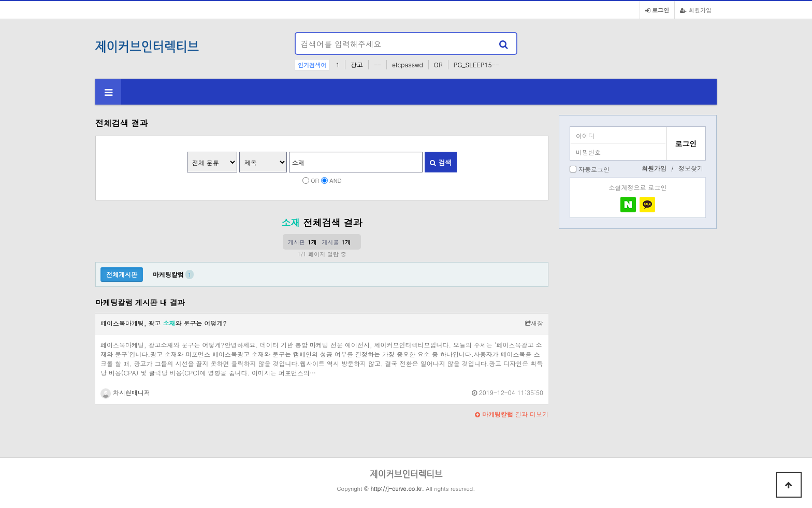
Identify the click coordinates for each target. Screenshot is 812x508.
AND (335, 180)
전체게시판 (122, 274)
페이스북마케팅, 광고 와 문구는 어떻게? (164, 323)
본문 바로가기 (0, 0)
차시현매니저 (125, 392)
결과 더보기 (512, 414)
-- (378, 64)
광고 (357, 64)
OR (438, 64)
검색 (441, 162)
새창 (534, 323)
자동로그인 (594, 169)
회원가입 (696, 10)
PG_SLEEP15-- (476, 64)
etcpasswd (408, 64)
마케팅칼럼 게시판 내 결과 (140, 302)
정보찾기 (691, 168)
